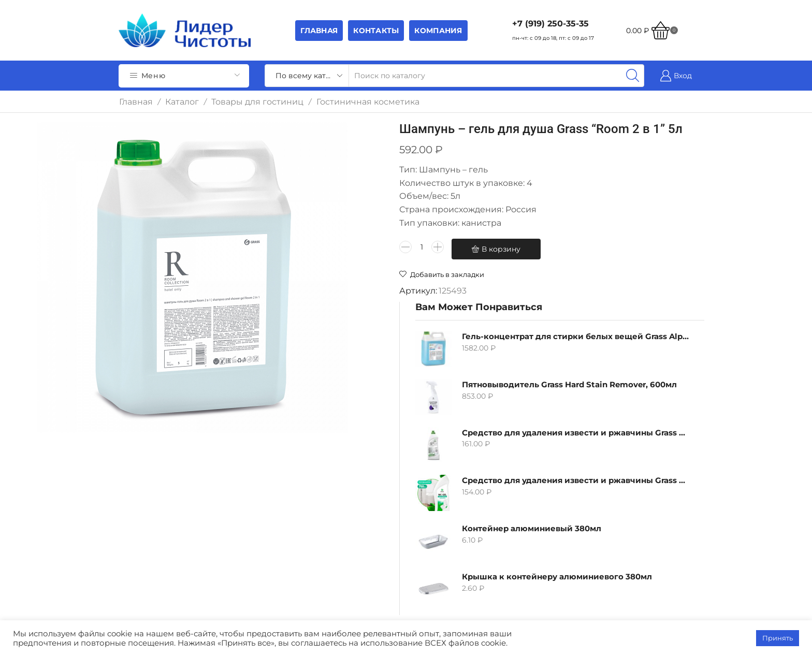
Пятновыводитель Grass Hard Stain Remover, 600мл (609, 204)
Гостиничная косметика (368, 102)
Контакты (376, 31)
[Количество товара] (312, 263)
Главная (319, 31)
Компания (438, 31)
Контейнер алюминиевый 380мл (609, 348)
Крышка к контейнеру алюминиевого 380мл (609, 396)
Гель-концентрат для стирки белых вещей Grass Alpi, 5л (609, 156)
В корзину (391, 263)
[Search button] (633, 76)
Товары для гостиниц (257, 102)
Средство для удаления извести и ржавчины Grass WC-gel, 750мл (609, 300)
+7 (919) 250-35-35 (550, 24)
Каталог (182, 102)
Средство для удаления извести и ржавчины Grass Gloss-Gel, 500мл (609, 252)
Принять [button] (778, 638)
